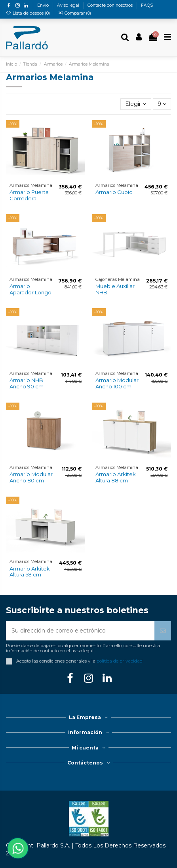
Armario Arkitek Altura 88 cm (116, 477)
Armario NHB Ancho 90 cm (27, 383)
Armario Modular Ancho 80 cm (31, 477)
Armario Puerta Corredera (29, 195)
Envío (44, 5)
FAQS (147, 5)
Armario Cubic (114, 192)
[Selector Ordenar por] (136, 104)
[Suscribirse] (163, 631)
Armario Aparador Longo (30, 289)
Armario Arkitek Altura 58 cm (30, 572)
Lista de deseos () (29, 13)
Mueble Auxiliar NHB (115, 289)
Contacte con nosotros (111, 5)
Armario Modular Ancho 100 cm (117, 383)
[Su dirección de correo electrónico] (80, 631)
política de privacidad (120, 661)
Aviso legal (69, 5)
